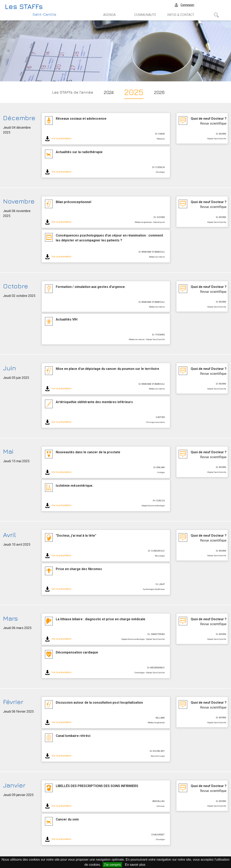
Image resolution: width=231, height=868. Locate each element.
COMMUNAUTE (145, 15)
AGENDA (109, 15)
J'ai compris (112, 865)
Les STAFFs (24, 6)
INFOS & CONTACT (181, 15)
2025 (134, 92)
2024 (109, 92)
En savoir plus (135, 865)
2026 (159, 92)
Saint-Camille (44, 14)
